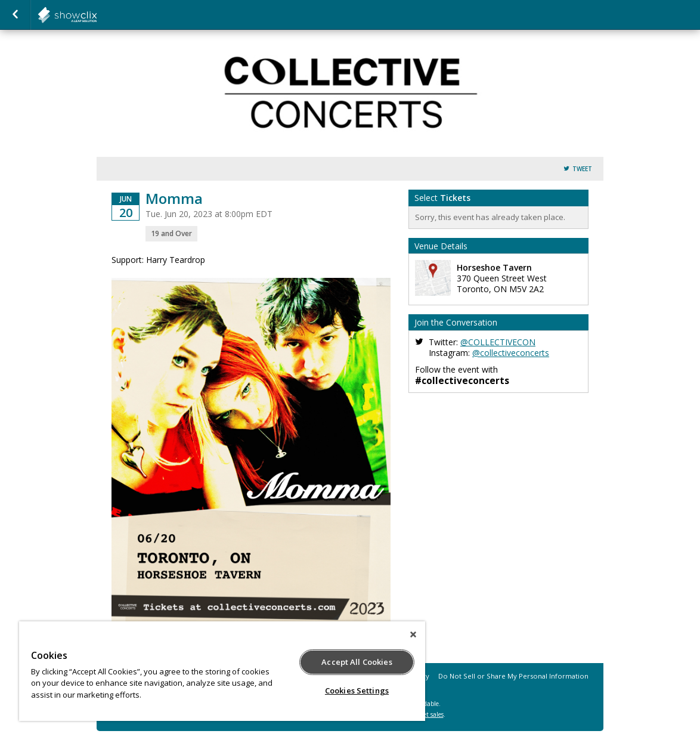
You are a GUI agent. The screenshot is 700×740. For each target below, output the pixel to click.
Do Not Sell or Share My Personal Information (513, 676)
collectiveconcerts (97, 15)
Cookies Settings (357, 691)
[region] (222, 671)
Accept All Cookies (357, 662)
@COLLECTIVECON (498, 342)
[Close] (413, 634)
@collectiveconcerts (511, 353)
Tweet (582, 169)
